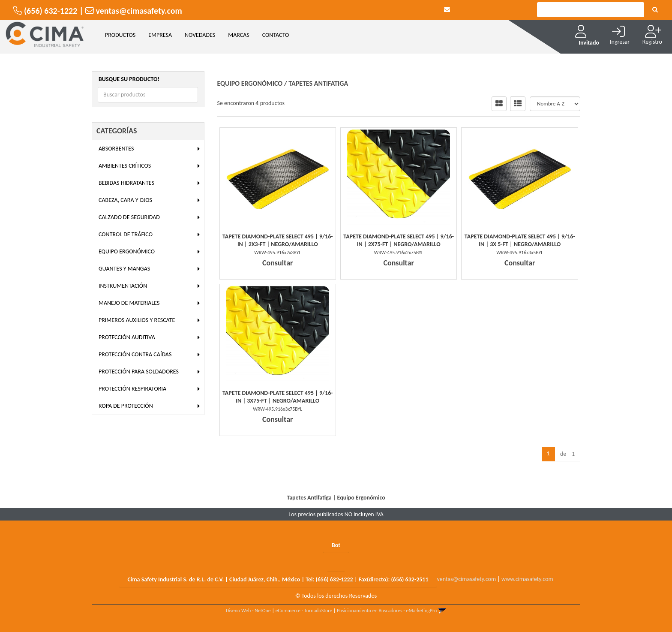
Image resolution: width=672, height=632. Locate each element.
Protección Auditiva (127, 337)
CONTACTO (276, 35)
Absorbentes (116, 149)
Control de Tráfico (126, 234)
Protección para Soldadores (139, 372)
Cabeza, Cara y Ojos (125, 200)
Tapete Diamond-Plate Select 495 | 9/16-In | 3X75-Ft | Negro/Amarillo (278, 397)
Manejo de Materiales (129, 303)
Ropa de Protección (126, 406)
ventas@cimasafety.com (467, 579)
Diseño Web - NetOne (248, 611)
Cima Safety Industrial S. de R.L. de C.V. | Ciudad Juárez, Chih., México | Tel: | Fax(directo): (278, 579)
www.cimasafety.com (527, 579)
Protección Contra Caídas (135, 354)
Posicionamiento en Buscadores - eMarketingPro (387, 611)
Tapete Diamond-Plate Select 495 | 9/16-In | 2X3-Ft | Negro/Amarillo (278, 240)
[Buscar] (655, 10)
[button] (447, 10)
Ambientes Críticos (125, 166)
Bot (336, 545)
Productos (120, 35)
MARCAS (239, 35)
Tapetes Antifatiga (318, 83)
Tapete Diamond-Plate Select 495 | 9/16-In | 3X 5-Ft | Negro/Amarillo (520, 240)
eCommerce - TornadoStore (304, 611)
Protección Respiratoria (132, 389)
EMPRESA (160, 35)
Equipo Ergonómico (127, 251)
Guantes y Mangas (124, 269)
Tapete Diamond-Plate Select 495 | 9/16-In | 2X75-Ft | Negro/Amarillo (399, 240)
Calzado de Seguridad (129, 217)
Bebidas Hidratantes (126, 183)
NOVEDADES (200, 35)
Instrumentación (123, 286)
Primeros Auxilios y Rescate (137, 320)
